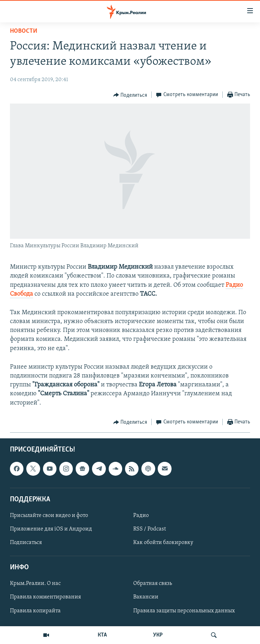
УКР (158, 635)
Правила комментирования (45, 597)
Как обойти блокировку (163, 543)
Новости (24, 31)
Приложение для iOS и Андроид (51, 529)
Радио (141, 516)
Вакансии (146, 597)
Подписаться (26, 543)
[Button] (130, 95)
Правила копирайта (35, 611)
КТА (102, 635)
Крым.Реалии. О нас (35, 584)
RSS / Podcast (150, 529)
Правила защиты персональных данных (184, 611)
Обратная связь (153, 584)
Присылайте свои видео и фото (49, 516)
